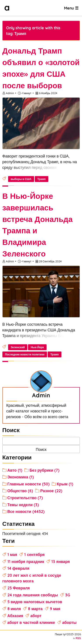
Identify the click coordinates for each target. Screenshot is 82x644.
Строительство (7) (25, 498)
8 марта (35, 609)
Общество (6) (20, 491)
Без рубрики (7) (45, 470)
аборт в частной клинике (31, 622)
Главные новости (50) (29, 484)
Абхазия (15, 616)
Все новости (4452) (26, 511)
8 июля (14, 609)
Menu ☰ (71, 8)
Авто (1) (15, 470)
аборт (36, 616)
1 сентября (34, 554)
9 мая (55, 609)
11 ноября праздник (26, 561)
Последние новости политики (25, 354)
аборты (70, 622)
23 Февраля (19, 588)
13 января (61, 561)
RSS (78, 638)
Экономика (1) (21, 477)
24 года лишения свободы (33, 595)
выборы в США (21, 179)
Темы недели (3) (23, 505)
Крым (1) (65, 484)
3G (68, 595)
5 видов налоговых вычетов (35, 602)
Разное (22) (51, 491)
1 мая (12, 554)
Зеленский (18, 347)
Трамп (42, 179)
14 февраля (18, 568)
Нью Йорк (37, 347)
